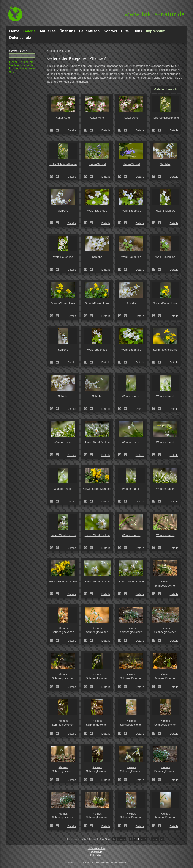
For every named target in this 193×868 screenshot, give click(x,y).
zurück (121, 839)
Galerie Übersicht (166, 89)
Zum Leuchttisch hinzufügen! (57, 130)
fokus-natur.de (154, 14)
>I (162, 839)
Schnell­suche (18, 51)
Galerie (52, 51)
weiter (155, 839)
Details (72, 130)
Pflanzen (64, 51)
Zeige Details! (53, 130)
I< (114, 839)
